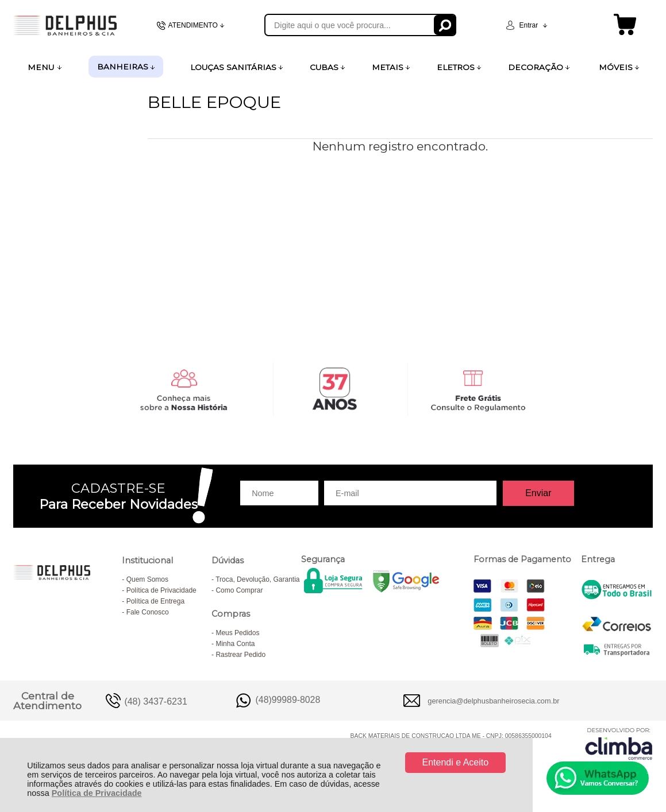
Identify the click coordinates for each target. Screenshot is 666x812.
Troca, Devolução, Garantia (257, 579)
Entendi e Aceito (456, 762)
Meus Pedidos (237, 633)
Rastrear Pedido (240, 655)
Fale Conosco (148, 612)
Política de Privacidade (97, 793)
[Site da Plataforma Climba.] (619, 743)
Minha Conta (235, 644)
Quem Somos (147, 579)
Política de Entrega (155, 601)
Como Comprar (239, 590)
